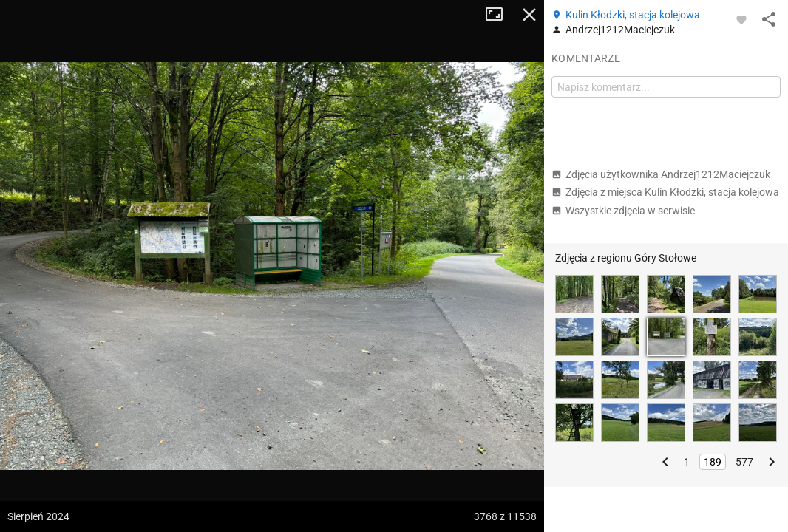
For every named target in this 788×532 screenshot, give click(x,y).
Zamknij (529, 15)
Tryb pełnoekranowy (500, 15)
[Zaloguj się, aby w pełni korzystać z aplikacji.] (741, 19)
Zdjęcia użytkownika (661, 174)
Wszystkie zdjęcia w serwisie (623, 211)
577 (744, 462)
